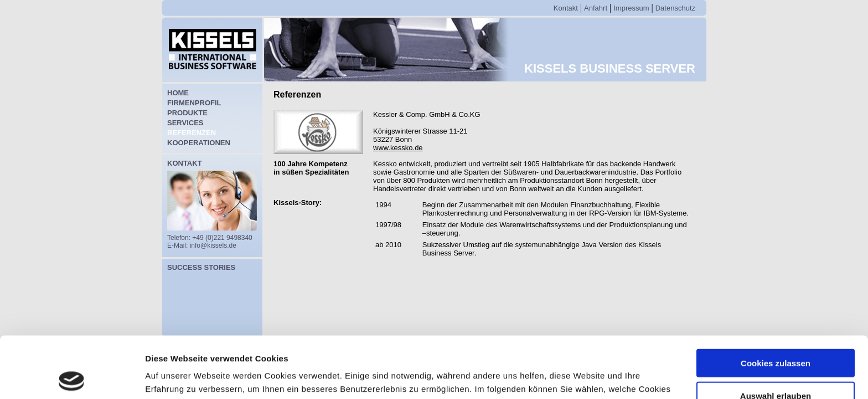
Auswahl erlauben (776, 334)
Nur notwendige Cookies (776, 367)
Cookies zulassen (776, 302)
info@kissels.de (213, 245)
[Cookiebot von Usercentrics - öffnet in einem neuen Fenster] (72, 377)
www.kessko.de (398, 148)
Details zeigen (589, 377)
